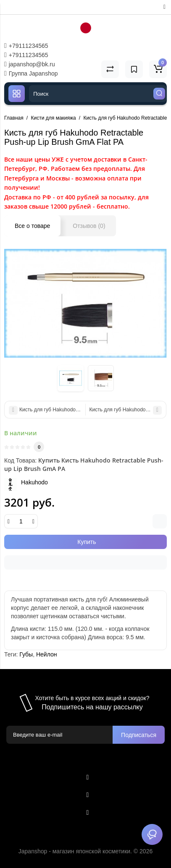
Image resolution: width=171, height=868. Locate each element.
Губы (26, 654)
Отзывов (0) (89, 226)
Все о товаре (32, 226)
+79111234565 (26, 46)
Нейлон (47, 654)
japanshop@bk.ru (30, 64)
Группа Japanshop (31, 73)
